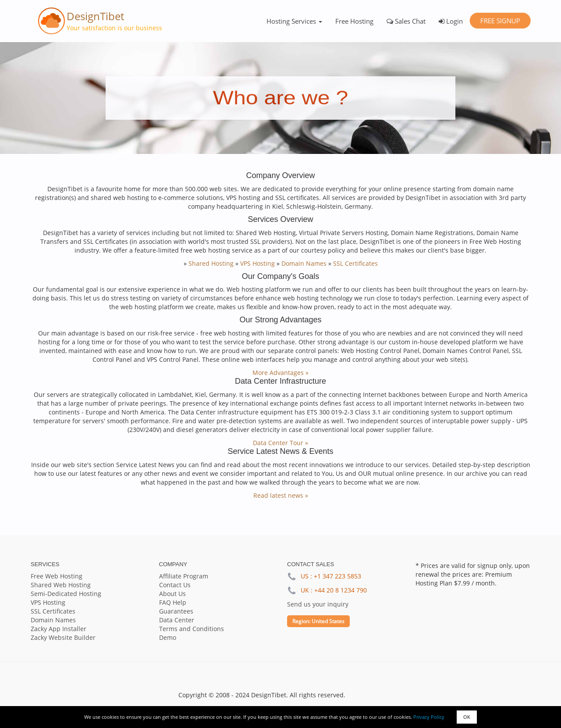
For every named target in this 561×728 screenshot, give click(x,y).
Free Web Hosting (57, 576)
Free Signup (500, 21)
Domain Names (304, 263)
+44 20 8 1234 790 (341, 590)
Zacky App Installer (59, 629)
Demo (168, 637)
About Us (172, 594)
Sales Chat (406, 21)
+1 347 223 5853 (337, 576)
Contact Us (175, 585)
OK (467, 717)
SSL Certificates (355, 263)
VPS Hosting (257, 263)
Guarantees (176, 611)
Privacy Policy (429, 717)
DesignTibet (95, 16)
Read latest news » (281, 495)
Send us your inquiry (318, 604)
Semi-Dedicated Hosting (66, 594)
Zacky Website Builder (63, 637)
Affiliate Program (184, 576)
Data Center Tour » (280, 443)
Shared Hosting (211, 263)
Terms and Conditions (192, 629)
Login (451, 21)
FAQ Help (173, 602)
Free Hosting (354, 21)
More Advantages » (280, 373)
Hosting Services (294, 21)
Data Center (177, 620)
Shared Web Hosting (61, 585)
